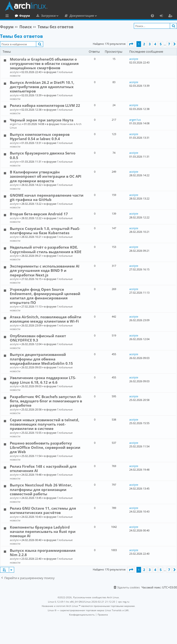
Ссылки (8, 16)
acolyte (14, 72)
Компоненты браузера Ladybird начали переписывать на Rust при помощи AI (43, 532)
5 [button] (161, 44)
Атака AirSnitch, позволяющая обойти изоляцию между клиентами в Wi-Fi (46, 319)
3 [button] (150, 44)
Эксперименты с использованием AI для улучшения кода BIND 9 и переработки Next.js (45, 271)
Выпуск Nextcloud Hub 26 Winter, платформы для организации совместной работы (41, 489)
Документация (101, 16)
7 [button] (169, 44)
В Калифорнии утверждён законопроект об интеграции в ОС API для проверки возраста (46, 176)
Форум (44, 16)
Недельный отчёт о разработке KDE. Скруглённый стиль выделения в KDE (46, 249)
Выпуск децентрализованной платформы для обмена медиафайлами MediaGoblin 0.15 (41, 359)
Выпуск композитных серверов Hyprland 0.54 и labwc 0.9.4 (40, 137)
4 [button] (155, 44)
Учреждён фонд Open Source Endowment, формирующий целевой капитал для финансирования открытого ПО (45, 296)
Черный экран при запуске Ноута (42, 120)
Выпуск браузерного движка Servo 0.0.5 (43, 155)
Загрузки (68, 16)
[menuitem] (152, 16)
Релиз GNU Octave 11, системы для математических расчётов (43, 510)
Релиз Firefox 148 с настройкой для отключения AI (43, 468)
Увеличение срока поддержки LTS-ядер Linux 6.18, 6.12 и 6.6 (43, 380)
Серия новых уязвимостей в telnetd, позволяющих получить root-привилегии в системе (44, 424)
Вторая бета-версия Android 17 (39, 214)
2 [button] (144, 44)
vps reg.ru (124, 602)
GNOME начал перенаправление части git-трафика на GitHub (47, 197)
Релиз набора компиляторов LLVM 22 (45, 105)
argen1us (16, 124)
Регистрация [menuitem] (171, 16)
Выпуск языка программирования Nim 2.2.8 (43, 553)
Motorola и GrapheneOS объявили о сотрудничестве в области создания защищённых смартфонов (44, 64)
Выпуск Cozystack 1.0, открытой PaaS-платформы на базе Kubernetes (45, 231)
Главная (22, 16)
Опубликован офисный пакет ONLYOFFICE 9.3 (38, 338)
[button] (131, 44)
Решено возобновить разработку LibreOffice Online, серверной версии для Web (45, 447)
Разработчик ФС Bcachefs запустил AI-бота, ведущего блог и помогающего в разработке (46, 401)
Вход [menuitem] (163, 16)
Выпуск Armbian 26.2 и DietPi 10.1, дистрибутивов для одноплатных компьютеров (42, 87)
